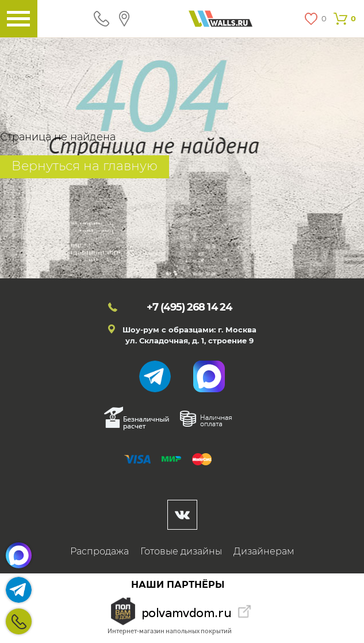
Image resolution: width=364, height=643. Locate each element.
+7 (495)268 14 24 (19, 621)
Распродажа (99, 551)
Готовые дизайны (181, 551)
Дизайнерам (264, 551)
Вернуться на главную (85, 166)
